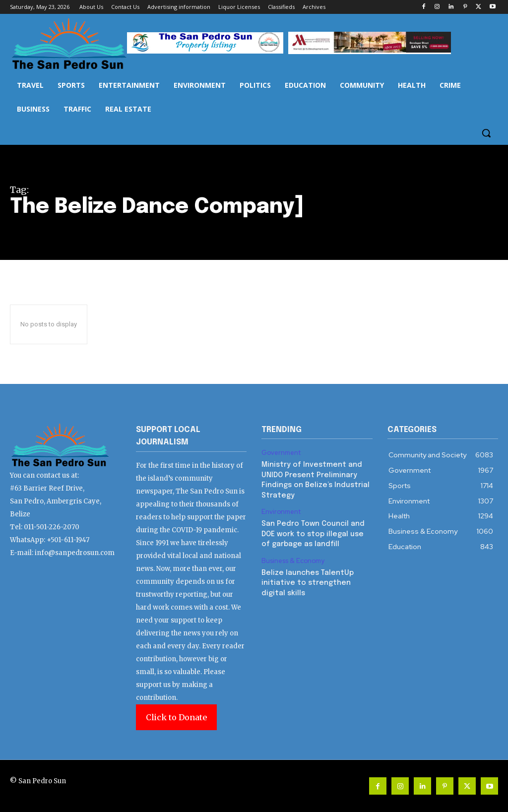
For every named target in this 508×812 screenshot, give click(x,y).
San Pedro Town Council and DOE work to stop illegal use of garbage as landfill (312, 531)
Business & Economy (293, 558)
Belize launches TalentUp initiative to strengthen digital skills (306, 578)
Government (281, 453)
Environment (281, 510)
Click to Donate (176, 717)
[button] (486, 133)
